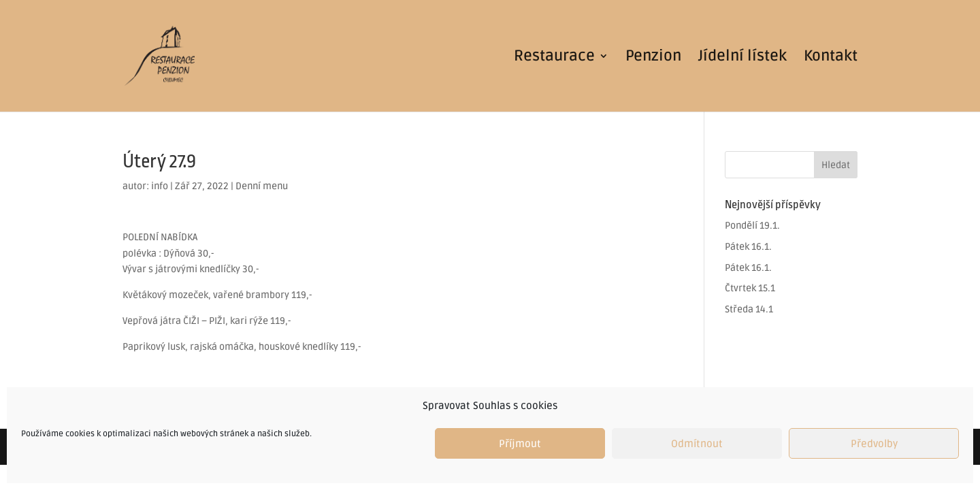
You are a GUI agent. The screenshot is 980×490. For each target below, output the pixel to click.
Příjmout (520, 444)
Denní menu (262, 186)
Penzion (653, 58)
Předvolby (874, 444)
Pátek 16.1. (748, 247)
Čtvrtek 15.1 (750, 288)
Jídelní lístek (742, 58)
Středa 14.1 (749, 309)
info (160, 186)
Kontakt (831, 58)
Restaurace (554, 58)
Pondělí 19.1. (752, 226)
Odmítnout (697, 444)
